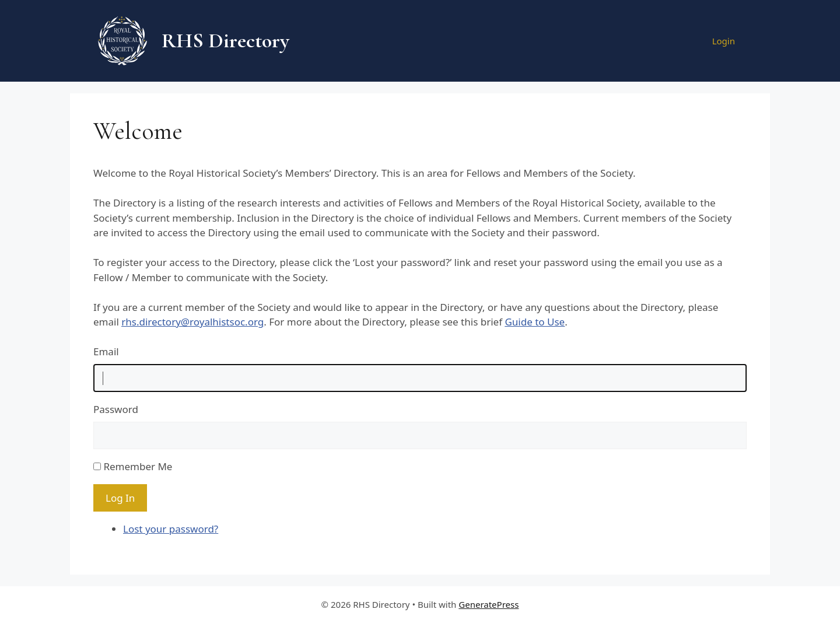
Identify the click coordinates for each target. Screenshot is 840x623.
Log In (120, 498)
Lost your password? (171, 529)
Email (106, 351)
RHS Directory (225, 41)
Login (724, 41)
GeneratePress (489, 604)
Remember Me (138, 466)
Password (116, 409)
